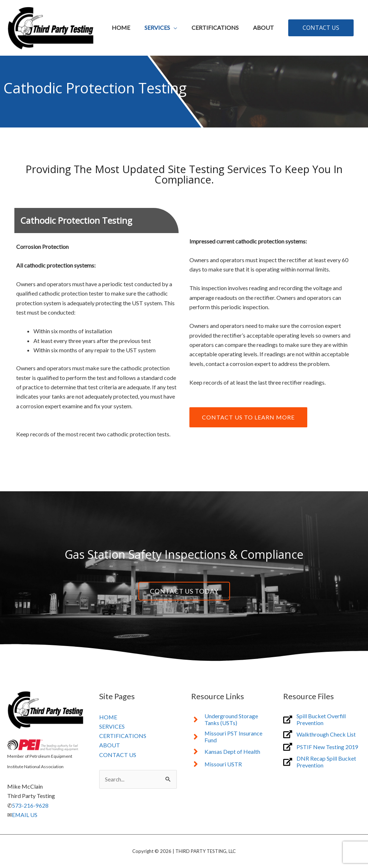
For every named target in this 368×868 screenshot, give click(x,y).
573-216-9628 (30, 805)
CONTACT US (118, 755)
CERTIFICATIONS (123, 736)
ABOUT (110, 745)
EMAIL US (25, 815)
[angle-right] (230, 719)
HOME (108, 717)
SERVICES (112, 726)
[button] (321, 28)
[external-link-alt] (322, 719)
